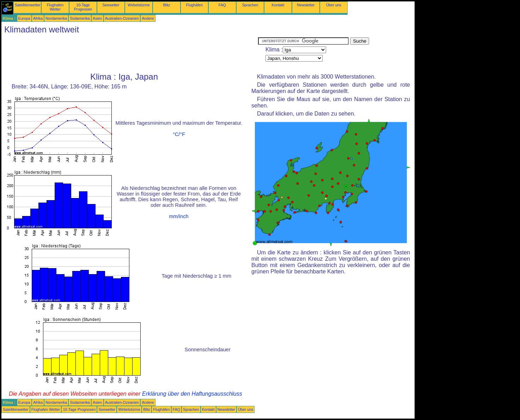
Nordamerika (56, 18)
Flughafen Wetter (55, 7)
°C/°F (179, 134)
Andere (148, 18)
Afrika (38, 18)
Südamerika (80, 18)
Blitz (166, 5)
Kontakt (278, 5)
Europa (24, 18)
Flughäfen (194, 5)
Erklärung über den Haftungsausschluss (192, 394)
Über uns (334, 5)
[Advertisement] (130, 53)
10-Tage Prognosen (83, 7)
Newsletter (306, 5)
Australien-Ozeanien (122, 18)
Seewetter (111, 5)
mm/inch (179, 216)
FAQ (222, 5)
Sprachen (250, 5)
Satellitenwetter (28, 5)
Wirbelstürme (139, 5)
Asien (97, 18)
